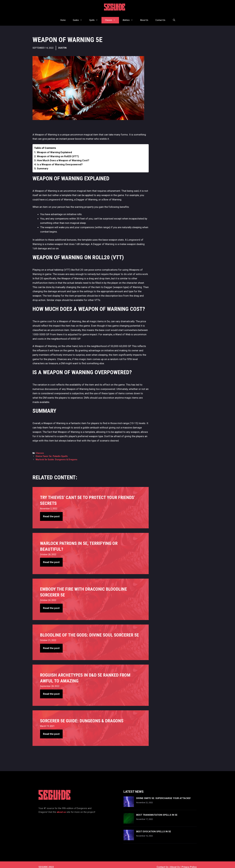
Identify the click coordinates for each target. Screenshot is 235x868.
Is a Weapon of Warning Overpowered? (60, 160)
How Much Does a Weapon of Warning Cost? (63, 156)
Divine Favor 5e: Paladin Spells (52, 452)
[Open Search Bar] (174, 18)
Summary (43, 164)
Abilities (130, 18)
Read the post (51, 512)
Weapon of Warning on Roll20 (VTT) (58, 152)
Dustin (62, 43)
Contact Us (160, 18)
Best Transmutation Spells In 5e (157, 810)
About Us (144, 18)
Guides (79, 18)
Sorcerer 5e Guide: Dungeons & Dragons (82, 716)
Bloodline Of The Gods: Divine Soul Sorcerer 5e (89, 630)
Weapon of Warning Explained (54, 148)
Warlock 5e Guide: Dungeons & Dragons (57, 455)
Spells (95, 18)
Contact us (162, 862)
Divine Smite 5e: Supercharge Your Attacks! (163, 794)
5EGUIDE (115, 8)
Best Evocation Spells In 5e (154, 827)
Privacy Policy (189, 862)
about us (61, 807)
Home (63, 18)
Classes (112, 18)
